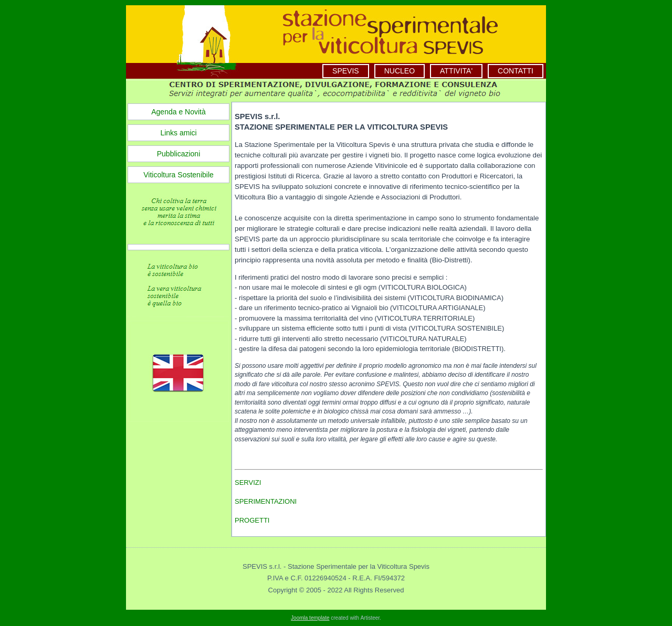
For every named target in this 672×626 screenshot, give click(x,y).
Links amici (178, 133)
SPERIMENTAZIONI (266, 501)
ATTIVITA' (456, 71)
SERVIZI (248, 482)
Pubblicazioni (179, 154)
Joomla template (310, 618)
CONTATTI (516, 71)
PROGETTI (252, 520)
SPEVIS (346, 71)
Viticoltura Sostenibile (178, 175)
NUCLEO (400, 71)
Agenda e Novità (178, 112)
